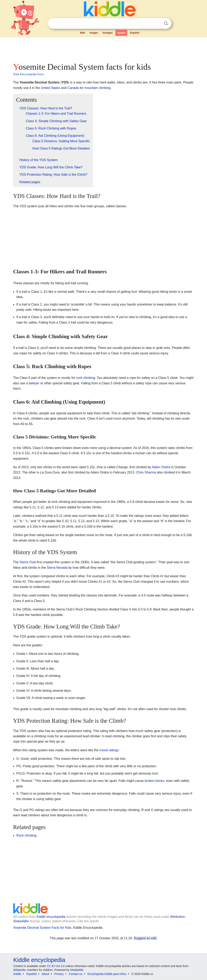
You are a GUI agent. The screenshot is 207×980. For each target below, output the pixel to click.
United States (51, 88)
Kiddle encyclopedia (51, 917)
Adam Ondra (161, 467)
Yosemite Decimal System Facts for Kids (42, 928)
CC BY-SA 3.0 (56, 966)
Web (83, 33)
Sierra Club (28, 562)
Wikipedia (20, 970)
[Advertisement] (103, 49)
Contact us (76, 974)
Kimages (108, 33)
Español (135, 33)
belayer (34, 383)
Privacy (59, 974)
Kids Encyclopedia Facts (29, 74)
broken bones (154, 781)
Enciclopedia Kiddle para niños (107, 974)
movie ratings (109, 750)
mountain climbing (98, 88)
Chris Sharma (146, 472)
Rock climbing (27, 835)
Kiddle (17, 974)
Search (166, 23)
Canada (73, 88)
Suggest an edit (145, 938)
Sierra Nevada (57, 568)
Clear (158, 24)
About (45, 974)
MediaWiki (77, 970)
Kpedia (121, 33)
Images (94, 33)
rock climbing (86, 378)
